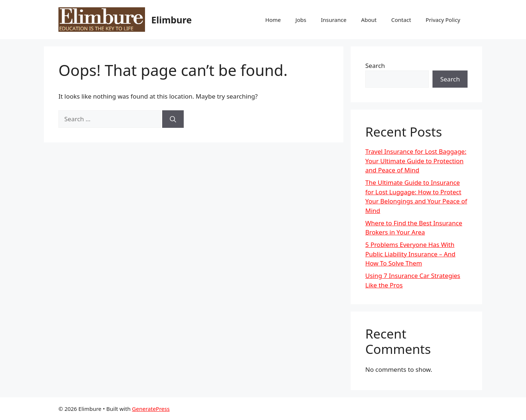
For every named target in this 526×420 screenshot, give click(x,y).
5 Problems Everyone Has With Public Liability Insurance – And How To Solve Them (410, 254)
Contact (401, 20)
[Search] (173, 119)
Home (273, 20)
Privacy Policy (443, 20)
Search (375, 66)
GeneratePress (151, 409)
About (369, 20)
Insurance (333, 20)
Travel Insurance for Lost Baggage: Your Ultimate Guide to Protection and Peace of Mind (416, 161)
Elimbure (171, 20)
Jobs (301, 20)
